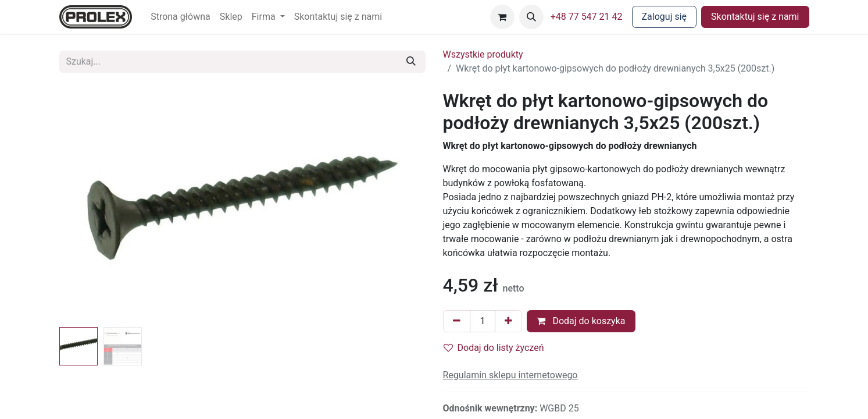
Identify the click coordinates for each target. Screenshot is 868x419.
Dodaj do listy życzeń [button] (494, 348)
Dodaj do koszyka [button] (581, 321)
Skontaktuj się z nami (755, 17)
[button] (531, 17)
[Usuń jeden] (457, 321)
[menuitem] (181, 17)
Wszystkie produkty (483, 54)
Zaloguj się (665, 17)
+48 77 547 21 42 (587, 17)
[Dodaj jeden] (508, 321)
